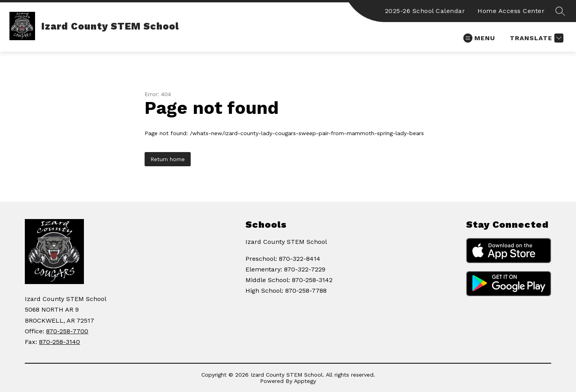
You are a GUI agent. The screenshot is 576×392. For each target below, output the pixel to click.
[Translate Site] (536, 38)
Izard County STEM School (286, 242)
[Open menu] (479, 38)
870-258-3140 (59, 342)
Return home (168, 159)
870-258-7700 (67, 331)
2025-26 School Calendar (425, 11)
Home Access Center (511, 11)
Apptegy (305, 381)
